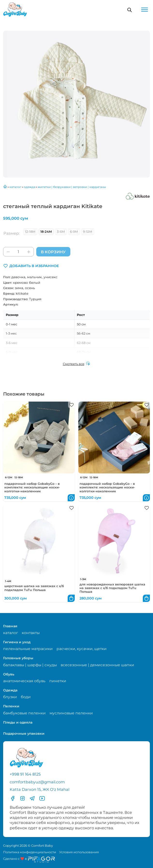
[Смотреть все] (77, 364)
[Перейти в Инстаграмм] (22, 798)
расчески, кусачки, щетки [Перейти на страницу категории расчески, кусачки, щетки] (82, 649)
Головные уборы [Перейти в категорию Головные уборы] (18, 658)
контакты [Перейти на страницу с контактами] (31, 633)
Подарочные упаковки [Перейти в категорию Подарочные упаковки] (24, 733)
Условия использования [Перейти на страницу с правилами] (79, 852)
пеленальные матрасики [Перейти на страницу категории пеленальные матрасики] (28, 649)
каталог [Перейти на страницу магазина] (11, 633)
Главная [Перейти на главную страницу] (10, 626)
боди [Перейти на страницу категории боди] (26, 697)
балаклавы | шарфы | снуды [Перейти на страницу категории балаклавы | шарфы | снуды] (30, 665)
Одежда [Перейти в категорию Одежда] (10, 690)
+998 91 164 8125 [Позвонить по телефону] (25, 774)
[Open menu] (145, 10)
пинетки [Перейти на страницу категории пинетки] (58, 681)
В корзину (53, 252)
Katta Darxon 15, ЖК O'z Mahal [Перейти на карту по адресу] (40, 789)
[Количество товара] (18, 252)
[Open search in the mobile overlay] (130, 10)
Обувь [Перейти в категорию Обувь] (9, 674)
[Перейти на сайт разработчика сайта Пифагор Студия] (29, 860)
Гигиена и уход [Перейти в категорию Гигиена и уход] (17, 642)
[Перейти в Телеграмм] (32, 798)
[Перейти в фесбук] (13, 798)
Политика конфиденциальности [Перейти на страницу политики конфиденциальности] (30, 852)
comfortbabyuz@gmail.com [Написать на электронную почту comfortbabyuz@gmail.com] (37, 782)
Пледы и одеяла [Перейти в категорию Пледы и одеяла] (18, 722)
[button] (31, 266)
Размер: (11, 233)
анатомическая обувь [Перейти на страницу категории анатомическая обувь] (24, 681)
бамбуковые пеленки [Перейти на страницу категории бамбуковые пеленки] (24, 713)
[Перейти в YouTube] (42, 798)
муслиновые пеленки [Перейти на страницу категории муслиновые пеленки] (71, 713)
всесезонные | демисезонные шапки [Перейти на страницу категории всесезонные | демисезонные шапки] (97, 665)
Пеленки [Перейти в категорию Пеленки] (11, 706)
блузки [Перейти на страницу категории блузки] (10, 697)
